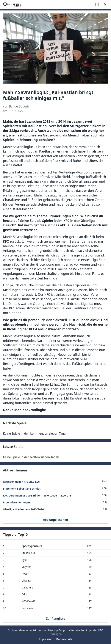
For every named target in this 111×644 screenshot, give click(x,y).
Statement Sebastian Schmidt (22, 489)
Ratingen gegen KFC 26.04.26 (21, 482)
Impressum (46, 639)
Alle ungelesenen (55, 520)
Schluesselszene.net (20, 630)
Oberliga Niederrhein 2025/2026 (23, 509)
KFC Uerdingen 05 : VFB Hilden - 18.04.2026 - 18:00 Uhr (37, 495)
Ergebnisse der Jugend (17, 502)
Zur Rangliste (55, 619)
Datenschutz (64, 639)
